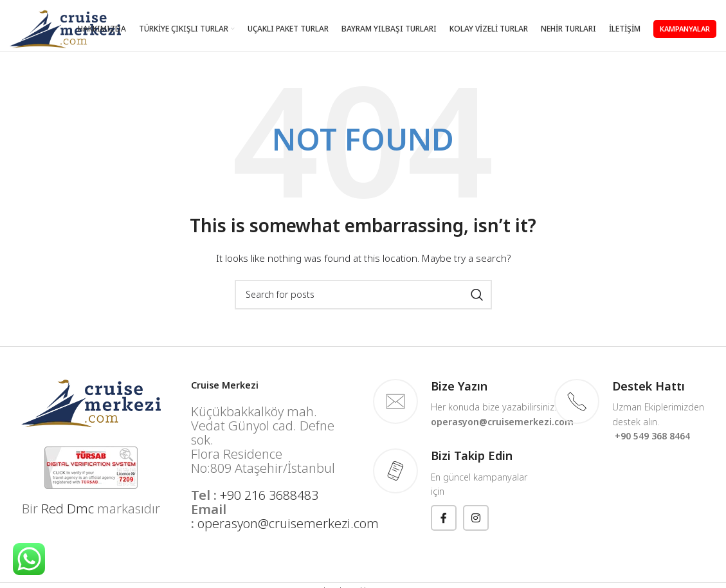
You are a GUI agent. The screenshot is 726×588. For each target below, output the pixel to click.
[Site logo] (65, 28)
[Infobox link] (454, 404)
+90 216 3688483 (269, 495)
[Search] (363, 295)
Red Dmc (68, 509)
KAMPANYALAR (685, 29)
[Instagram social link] (476, 518)
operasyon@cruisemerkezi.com (288, 523)
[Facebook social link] (444, 518)
